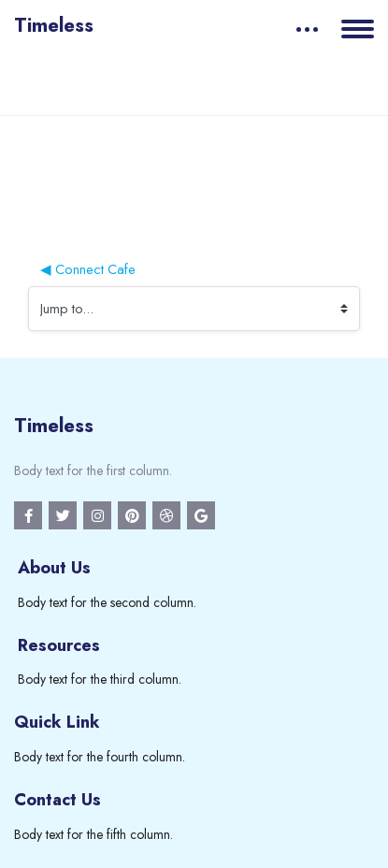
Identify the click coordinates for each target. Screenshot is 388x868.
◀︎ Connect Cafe (88, 269)
